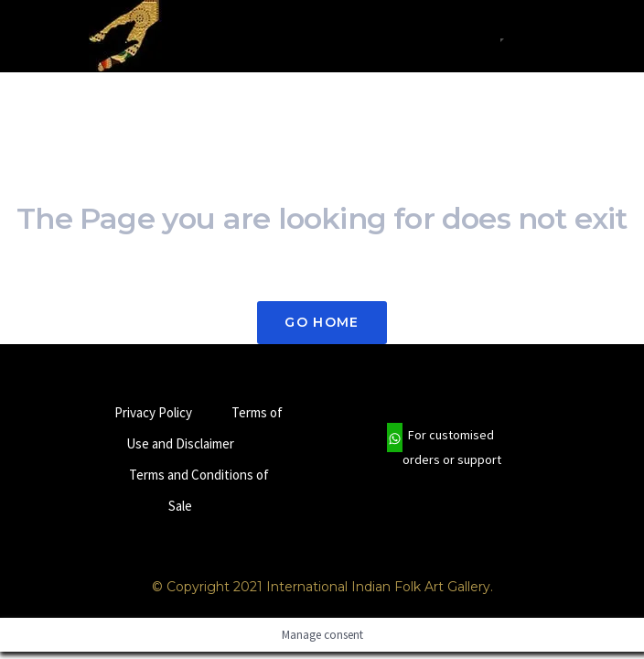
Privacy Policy (153, 412)
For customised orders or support (444, 448)
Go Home (322, 322)
